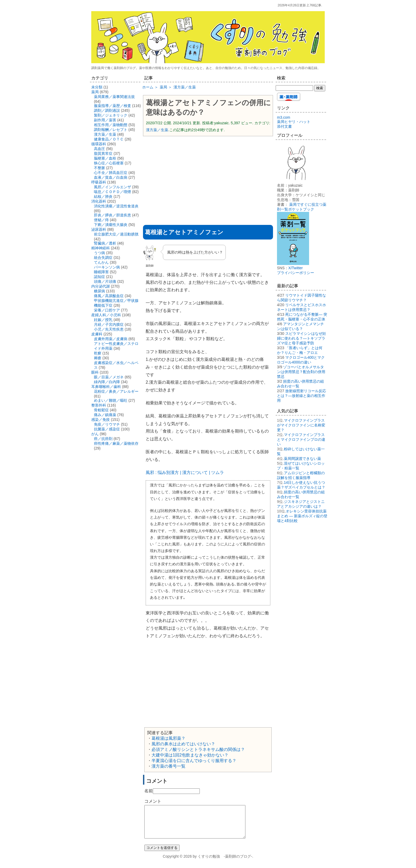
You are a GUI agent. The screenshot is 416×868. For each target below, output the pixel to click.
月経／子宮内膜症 (109, 324)
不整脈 (99, 168)
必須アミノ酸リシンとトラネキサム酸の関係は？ (198, 749)
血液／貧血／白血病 (111, 177)
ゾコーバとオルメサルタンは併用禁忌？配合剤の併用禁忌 (301, 372)
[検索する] (294, 88)
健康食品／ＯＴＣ (109, 139)
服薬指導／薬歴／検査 (112, 106)
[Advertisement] (208, 179)
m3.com (284, 117)
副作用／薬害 (105, 120)
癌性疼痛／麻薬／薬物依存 (116, 443)
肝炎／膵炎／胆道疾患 (112, 215)
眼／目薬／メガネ (109, 377)
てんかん (101, 262)
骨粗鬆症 (101, 410)
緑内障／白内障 (107, 382)
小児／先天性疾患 (109, 329)
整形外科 (99, 405)
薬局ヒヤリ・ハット (294, 122)
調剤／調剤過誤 (107, 110)
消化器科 (99, 201)
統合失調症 (103, 258)
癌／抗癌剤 (103, 439)
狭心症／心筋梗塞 (109, 163)
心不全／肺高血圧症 (111, 173)
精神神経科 (101, 248)
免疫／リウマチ (107, 424)
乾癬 (98, 353)
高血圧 (99, 149)
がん (95, 434)
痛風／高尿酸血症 (109, 296)
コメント (153, 801)
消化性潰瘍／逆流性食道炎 (116, 206)
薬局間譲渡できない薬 (302, 459)
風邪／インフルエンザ (112, 187)
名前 (149, 791)
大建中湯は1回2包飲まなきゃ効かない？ (190, 755)
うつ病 (99, 253)
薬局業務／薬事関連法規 (114, 97)
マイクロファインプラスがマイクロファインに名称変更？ (301, 425)
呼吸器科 (99, 182)
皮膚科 (97, 334)
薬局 (95, 92)
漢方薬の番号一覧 (168, 766)
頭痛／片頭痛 (105, 281)
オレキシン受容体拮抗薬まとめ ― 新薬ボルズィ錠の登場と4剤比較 (302, 516)
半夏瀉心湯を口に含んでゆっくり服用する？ (194, 761)
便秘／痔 (101, 220)
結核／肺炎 (103, 196)
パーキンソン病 (107, 267)
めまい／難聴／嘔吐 (111, 400)
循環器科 (99, 144)
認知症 (99, 277)
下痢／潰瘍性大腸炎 (111, 225)
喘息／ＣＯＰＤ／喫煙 (112, 192)
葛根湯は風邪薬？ (168, 738)
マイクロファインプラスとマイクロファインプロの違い (301, 439)
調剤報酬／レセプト (111, 130)
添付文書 (284, 126)
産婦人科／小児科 (106, 315)
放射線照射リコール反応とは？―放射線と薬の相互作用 (302, 396)
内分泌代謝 (101, 286)
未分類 (97, 87)
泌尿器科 (99, 229)
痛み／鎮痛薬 (105, 415)
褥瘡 (98, 358)
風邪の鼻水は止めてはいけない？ (183, 744)
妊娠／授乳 (103, 320)
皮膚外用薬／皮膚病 (111, 339)
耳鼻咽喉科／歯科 (106, 387)
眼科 (95, 372)
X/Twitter (296, 268)
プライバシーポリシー (296, 273)
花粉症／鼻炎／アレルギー (116, 391)
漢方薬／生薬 (157, 130)
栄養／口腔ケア (107, 310)
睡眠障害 (101, 272)
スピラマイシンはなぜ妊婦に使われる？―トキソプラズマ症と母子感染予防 (302, 338)
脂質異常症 (103, 153)
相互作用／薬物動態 (111, 125)
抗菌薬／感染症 (107, 429)
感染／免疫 (101, 420)
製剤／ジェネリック (111, 115)
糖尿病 (99, 291)
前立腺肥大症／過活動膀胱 (116, 234)
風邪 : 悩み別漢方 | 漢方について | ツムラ (185, 473)
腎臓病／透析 (105, 243)
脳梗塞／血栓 (105, 158)
